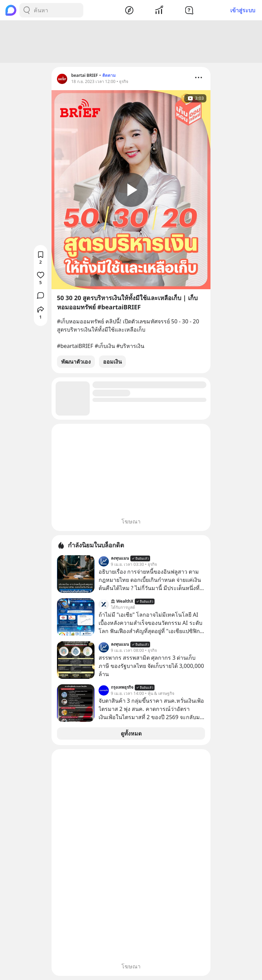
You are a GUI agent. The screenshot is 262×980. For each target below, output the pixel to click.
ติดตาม (109, 75)
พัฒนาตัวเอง (76, 362)
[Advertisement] (131, 42)
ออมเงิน (112, 362)
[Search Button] (27, 10)
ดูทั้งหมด (131, 733)
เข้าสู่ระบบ (243, 10)
